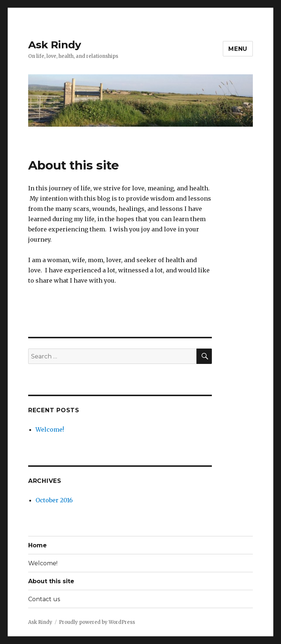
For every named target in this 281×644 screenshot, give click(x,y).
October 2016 (54, 500)
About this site (51, 581)
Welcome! (50, 429)
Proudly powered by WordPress (97, 622)
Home (38, 545)
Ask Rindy (55, 45)
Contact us (44, 599)
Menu (238, 49)
